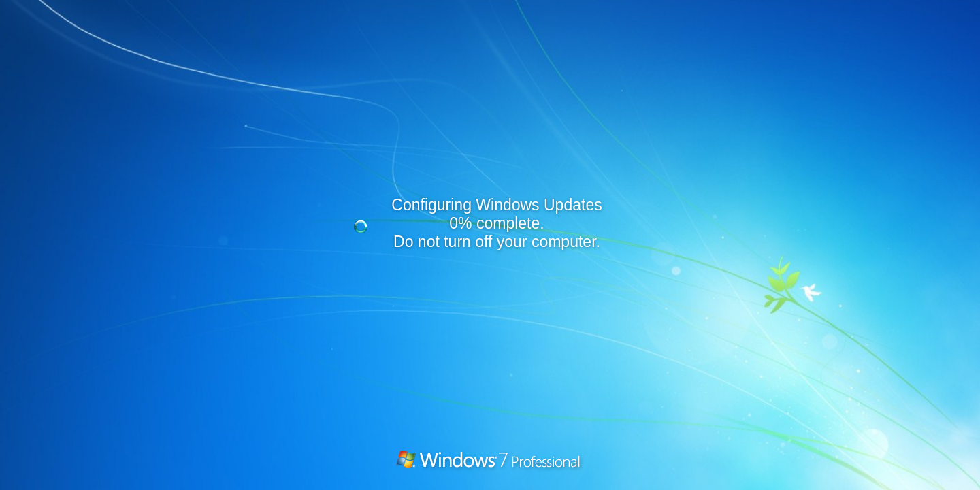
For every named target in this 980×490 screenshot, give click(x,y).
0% (460, 223)
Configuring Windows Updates (496, 205)
